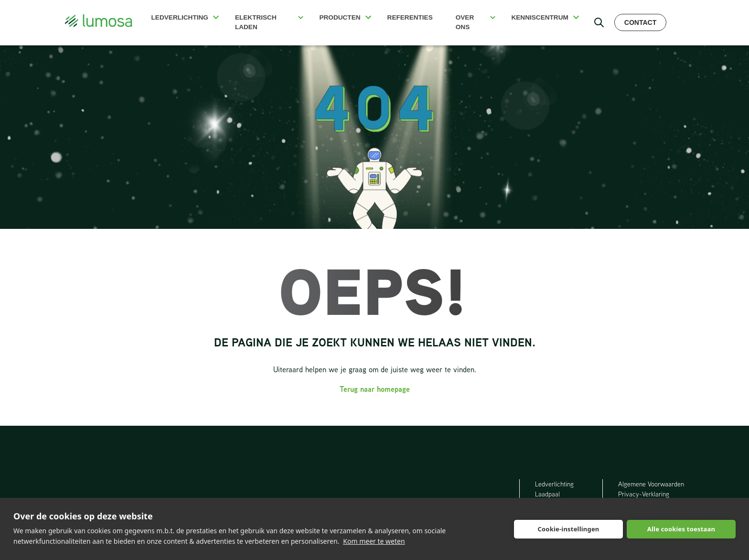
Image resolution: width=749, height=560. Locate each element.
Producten (340, 17)
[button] (216, 17)
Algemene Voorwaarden (651, 484)
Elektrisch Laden (256, 22)
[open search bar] (599, 22)
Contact (640, 22)
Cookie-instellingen (568, 529)
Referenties (410, 17)
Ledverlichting (180, 17)
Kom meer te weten (374, 541)
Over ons (465, 22)
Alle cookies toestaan (681, 529)
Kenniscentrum (540, 17)
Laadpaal (548, 494)
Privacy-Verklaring (644, 494)
